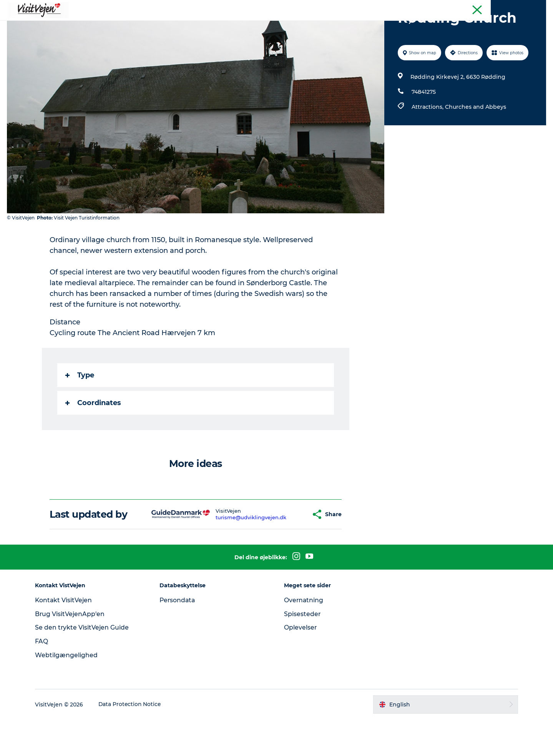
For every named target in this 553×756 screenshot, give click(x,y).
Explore (381, 25)
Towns (318, 25)
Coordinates (94, 439)
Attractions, (428, 143)
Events (348, 25)
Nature (287, 25)
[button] (291, 551)
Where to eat (181, 25)
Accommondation (238, 25)
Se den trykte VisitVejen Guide (86, 664)
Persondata (180, 637)
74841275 (423, 128)
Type (80, 412)
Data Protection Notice (134, 741)
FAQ (45, 678)
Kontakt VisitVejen (67, 637)
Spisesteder (303, 650)
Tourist (538, 7)
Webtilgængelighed (70, 692)
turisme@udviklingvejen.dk (237, 554)
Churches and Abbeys (475, 143)
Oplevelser (301, 664)
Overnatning (304, 637)
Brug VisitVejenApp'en (74, 650)
